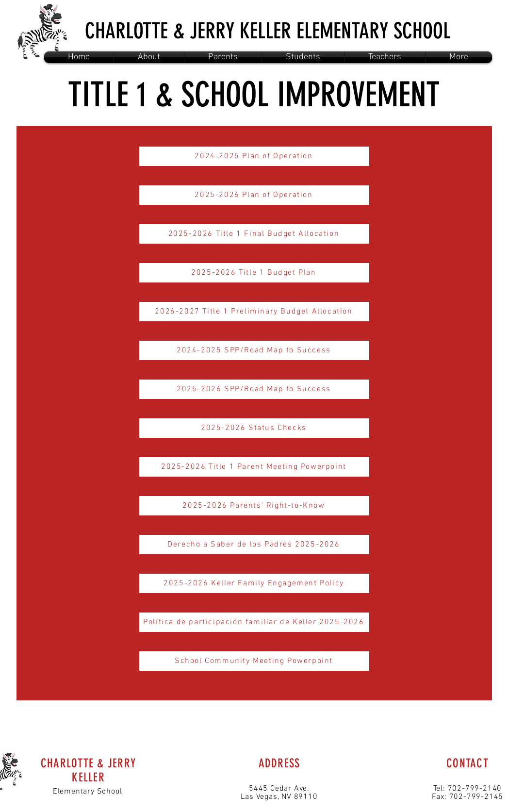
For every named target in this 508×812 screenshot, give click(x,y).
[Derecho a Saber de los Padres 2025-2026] (254, 545)
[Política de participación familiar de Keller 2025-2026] (254, 622)
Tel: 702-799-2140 (468, 789)
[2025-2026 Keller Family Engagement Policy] (254, 583)
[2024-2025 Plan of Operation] (254, 156)
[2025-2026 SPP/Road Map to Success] (254, 389)
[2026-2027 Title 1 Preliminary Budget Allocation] (254, 312)
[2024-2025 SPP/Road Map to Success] (254, 350)
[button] (149, 57)
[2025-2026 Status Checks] (254, 428)
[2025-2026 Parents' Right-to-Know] (254, 506)
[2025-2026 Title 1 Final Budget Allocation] (254, 234)
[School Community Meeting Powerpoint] (254, 661)
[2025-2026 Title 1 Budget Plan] (254, 273)
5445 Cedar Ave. (279, 789)
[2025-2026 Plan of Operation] (254, 195)
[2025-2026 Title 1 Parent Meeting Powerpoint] (254, 467)
